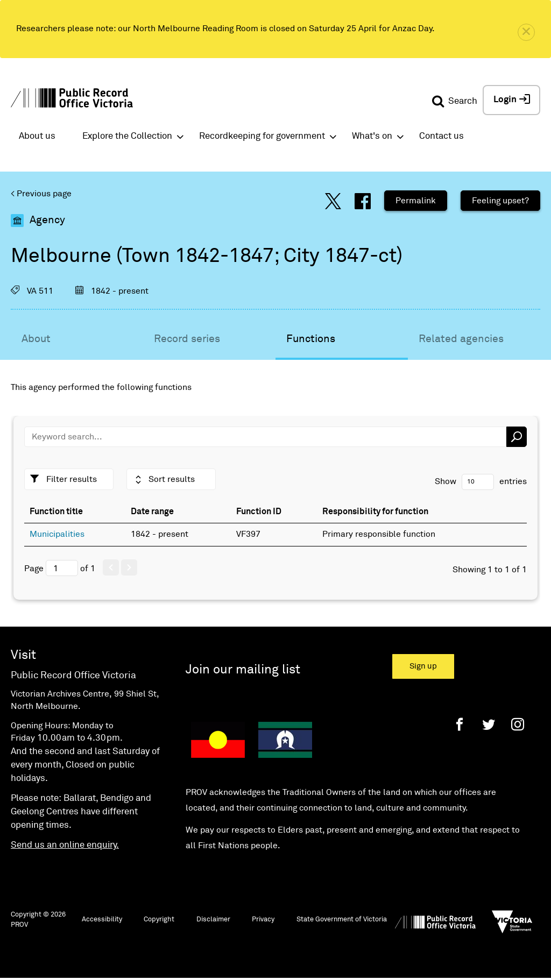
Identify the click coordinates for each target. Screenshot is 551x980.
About (36, 339)
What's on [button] (372, 136)
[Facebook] (460, 724)
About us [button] (37, 136)
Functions (311, 339)
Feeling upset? (500, 201)
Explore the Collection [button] (127, 136)
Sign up (423, 666)
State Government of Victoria (342, 919)
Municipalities (57, 534)
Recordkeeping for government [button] (262, 136)
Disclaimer (213, 919)
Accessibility (102, 919)
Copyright (159, 919)
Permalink (416, 201)
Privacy (263, 919)
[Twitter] (489, 724)
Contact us (441, 136)
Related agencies (461, 339)
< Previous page (41, 194)
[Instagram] (518, 724)
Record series (187, 339)
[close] (526, 32)
